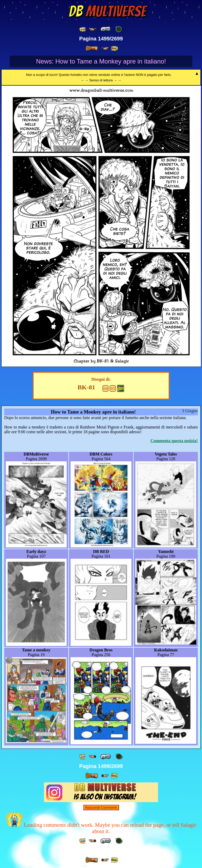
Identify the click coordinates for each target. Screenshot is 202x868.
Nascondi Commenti (101, 807)
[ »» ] (114, 48)
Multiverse (107, 11)
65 (113, 388)
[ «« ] (83, 29)
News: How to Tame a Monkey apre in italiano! (101, 61)
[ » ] (92, 48)
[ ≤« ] (92, 29)
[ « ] (106, 29)
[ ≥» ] (105, 48)
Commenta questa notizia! (174, 441)
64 (106, 388)
